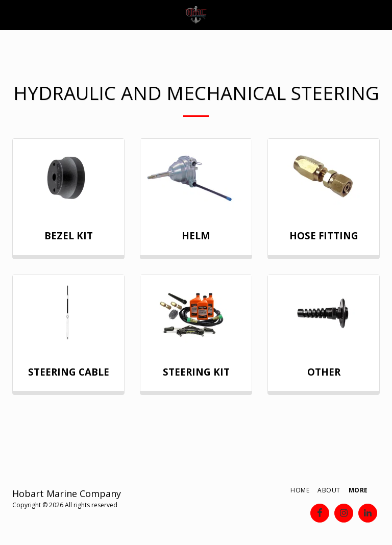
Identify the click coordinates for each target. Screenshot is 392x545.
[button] (11, 15)
